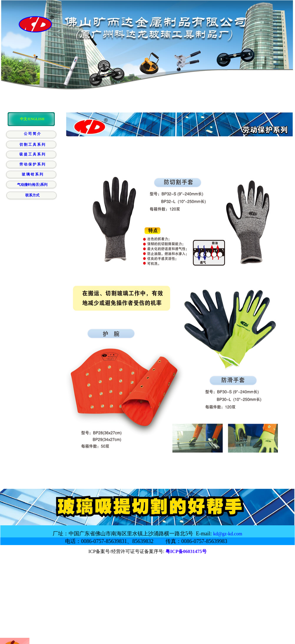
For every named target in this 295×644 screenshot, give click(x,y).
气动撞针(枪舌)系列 (32, 185)
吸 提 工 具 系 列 (32, 154)
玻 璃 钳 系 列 (32, 174)
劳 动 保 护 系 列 (32, 164)
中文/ (24, 119)
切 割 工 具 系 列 (32, 145)
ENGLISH (36, 119)
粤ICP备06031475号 (186, 551)
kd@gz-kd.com (228, 534)
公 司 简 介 (32, 134)
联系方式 (32, 195)
